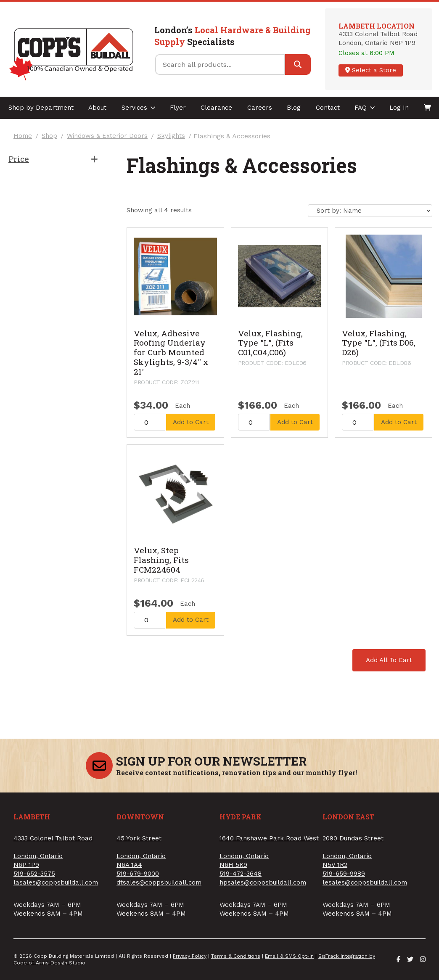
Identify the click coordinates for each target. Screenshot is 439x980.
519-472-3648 (241, 874)
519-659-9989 (344, 874)
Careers (260, 108)
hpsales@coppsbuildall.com (263, 882)
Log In (399, 108)
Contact (328, 108)
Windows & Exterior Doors (107, 136)
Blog (294, 108)
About (97, 108)
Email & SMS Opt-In (289, 956)
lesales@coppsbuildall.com (365, 882)
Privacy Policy (190, 956)
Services (139, 108)
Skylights (171, 136)
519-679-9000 (138, 874)
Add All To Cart (389, 660)
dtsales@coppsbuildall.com (159, 882)
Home (23, 136)
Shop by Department (41, 108)
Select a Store (371, 70)
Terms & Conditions (236, 956)
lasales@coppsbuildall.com (56, 882)
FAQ (365, 108)
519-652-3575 (34, 874)
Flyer (178, 108)
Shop (49, 136)
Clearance (216, 108)
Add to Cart (191, 422)
